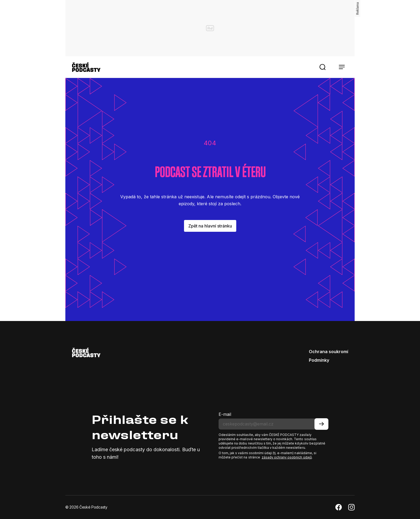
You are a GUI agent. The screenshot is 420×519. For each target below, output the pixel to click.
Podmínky (319, 360)
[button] (322, 67)
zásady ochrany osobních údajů (287, 457)
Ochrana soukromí (329, 352)
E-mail (225, 414)
